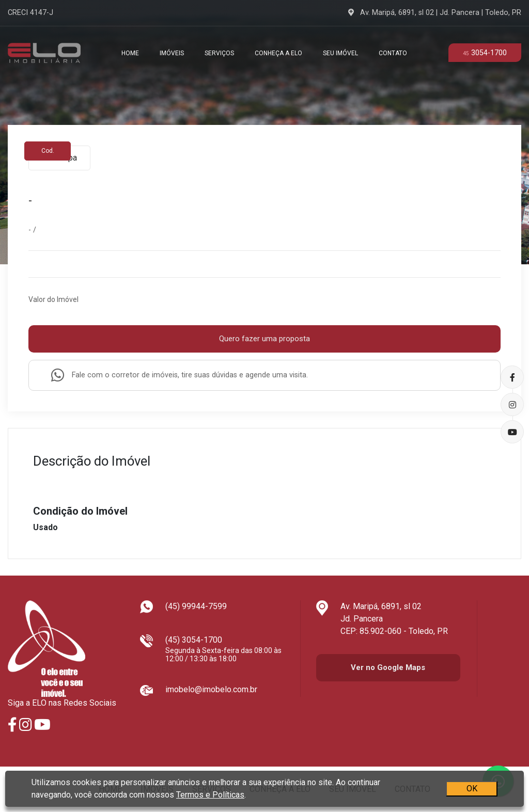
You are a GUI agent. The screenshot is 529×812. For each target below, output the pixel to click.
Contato (393, 53)
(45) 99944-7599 (196, 606)
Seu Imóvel (340, 53)
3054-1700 (485, 53)
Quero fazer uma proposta (264, 339)
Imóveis (172, 53)
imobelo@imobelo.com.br (211, 689)
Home (130, 53)
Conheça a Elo (278, 53)
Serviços (219, 53)
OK (472, 786)
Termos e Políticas (210, 793)
